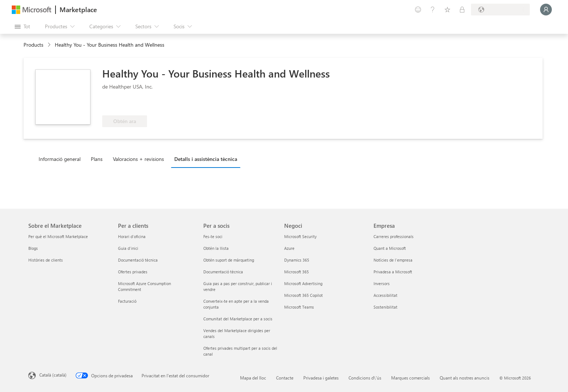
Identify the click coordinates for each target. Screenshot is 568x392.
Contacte (285, 378)
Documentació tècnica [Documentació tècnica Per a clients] (138, 260)
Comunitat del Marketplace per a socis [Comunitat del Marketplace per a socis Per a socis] (238, 319)
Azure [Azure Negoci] (289, 248)
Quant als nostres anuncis (465, 378)
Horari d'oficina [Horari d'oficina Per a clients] (132, 236)
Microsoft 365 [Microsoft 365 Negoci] (296, 272)
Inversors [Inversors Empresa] (382, 283)
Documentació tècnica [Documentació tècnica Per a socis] (223, 272)
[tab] (61, 159)
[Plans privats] (462, 10)
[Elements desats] (447, 10)
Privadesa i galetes (321, 378)
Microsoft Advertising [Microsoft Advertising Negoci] (303, 283)
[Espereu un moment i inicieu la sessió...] (546, 10)
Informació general (60, 159)
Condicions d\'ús (365, 378)
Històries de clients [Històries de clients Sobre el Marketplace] (46, 260)
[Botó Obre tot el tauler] (22, 26)
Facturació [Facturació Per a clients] (127, 301)
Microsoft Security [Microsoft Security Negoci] (300, 236)
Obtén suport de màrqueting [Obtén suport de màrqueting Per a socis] (229, 260)
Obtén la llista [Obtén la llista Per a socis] (216, 248)
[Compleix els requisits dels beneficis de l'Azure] (132, 104)
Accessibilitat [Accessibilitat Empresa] (385, 295)
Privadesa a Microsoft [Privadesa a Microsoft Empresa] (393, 272)
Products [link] (33, 45)
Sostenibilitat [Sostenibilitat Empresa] (385, 307)
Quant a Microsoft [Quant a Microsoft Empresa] (390, 248)
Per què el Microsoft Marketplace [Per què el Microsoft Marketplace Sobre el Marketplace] (58, 236)
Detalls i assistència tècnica (206, 159)
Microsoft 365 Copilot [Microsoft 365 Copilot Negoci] (303, 295)
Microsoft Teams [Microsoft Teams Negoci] (299, 307)
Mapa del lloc (253, 378)
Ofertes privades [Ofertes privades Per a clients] (133, 272)
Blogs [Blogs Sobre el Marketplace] (33, 248)
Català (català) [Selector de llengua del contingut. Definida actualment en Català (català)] (53, 375)
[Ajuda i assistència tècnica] (433, 10)
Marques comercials (410, 378)
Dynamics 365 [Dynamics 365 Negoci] (297, 260)
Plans (97, 159)
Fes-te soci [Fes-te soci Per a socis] (213, 236)
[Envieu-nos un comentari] (418, 10)
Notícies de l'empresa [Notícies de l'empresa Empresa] (393, 260)
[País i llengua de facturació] (500, 10)
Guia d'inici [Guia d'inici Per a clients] (128, 248)
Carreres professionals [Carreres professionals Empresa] (394, 236)
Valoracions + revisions (138, 159)
